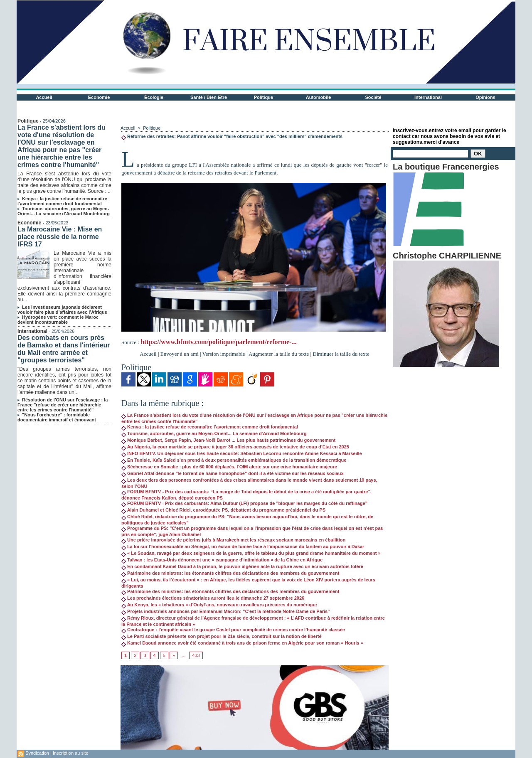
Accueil (44, 97)
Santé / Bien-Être (209, 97)
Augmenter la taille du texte (279, 354)
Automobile (319, 97)
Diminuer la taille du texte (341, 354)
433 (196, 655)
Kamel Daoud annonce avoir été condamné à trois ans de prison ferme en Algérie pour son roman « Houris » (242, 643)
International (428, 97)
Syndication (37, 753)
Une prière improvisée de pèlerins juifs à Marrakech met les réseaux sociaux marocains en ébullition (233, 540)
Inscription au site (71, 753)
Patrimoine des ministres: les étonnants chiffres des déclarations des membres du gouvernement (230, 573)
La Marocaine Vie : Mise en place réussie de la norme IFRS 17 (60, 237)
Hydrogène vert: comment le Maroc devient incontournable (58, 320)
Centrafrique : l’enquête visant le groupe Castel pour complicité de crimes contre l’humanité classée (233, 630)
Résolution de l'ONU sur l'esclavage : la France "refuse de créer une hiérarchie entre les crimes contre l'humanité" (63, 405)
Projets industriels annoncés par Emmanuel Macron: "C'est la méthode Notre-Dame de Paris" (225, 611)
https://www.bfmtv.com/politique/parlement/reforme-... (218, 342)
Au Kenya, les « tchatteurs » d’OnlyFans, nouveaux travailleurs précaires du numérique (219, 605)
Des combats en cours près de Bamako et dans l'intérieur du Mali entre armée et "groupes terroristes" (64, 349)
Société (373, 97)
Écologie (154, 97)
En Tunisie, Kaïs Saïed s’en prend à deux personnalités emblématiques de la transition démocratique (234, 460)
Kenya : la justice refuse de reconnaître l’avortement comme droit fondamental (62, 201)
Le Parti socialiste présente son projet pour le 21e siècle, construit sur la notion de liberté (222, 636)
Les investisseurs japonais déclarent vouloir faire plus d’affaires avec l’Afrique (62, 310)
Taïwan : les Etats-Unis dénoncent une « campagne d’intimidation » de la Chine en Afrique (222, 560)
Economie (99, 97)
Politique (264, 97)
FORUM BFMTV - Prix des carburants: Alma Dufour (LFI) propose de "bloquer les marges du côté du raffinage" (244, 503)
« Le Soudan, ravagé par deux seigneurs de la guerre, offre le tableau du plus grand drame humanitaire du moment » (251, 553)
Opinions (485, 97)
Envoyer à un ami (180, 354)
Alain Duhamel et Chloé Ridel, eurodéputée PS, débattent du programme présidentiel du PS (223, 510)
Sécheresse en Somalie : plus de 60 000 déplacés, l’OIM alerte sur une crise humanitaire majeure (229, 467)
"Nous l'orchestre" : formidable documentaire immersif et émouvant (57, 417)
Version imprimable (224, 354)
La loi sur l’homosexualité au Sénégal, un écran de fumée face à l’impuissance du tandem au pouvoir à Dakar (243, 546)
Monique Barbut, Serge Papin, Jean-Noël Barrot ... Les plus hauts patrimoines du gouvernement (228, 440)
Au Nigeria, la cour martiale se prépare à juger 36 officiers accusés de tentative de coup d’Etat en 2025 (235, 447)
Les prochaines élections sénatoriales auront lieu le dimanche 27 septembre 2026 (213, 598)
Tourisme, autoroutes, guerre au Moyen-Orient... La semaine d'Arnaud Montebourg (64, 211)
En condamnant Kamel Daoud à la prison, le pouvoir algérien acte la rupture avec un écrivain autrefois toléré (242, 566)
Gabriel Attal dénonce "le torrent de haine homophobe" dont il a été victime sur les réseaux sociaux (233, 473)
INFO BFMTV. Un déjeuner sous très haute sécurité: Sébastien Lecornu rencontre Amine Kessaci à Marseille (242, 453)
